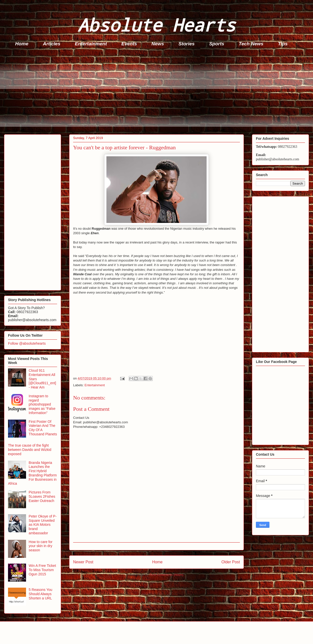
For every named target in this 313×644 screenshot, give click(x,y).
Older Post (231, 562)
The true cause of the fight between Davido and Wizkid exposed (30, 450)
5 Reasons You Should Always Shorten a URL (41, 594)
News (158, 44)
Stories (187, 44)
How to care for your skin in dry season (41, 546)
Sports (217, 44)
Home (22, 44)
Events (129, 44)
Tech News (251, 44)
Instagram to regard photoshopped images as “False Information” (42, 404)
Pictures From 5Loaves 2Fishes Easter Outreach (42, 496)
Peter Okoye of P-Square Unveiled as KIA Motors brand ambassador (43, 525)
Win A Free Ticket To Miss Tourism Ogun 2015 (42, 570)
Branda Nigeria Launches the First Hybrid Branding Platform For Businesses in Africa (32, 473)
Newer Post (83, 562)
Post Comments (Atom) (166, 575)
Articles (52, 44)
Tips (283, 44)
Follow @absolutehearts (27, 343)
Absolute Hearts (156, 25)
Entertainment (91, 44)
